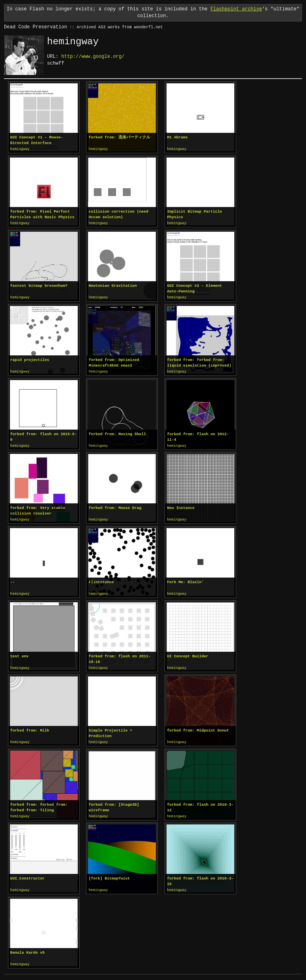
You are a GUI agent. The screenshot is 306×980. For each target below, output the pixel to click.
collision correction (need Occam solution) (118, 214)
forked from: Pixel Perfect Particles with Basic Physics (42, 214)
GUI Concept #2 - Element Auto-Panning (194, 288)
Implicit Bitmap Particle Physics (194, 214)
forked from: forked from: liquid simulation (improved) (199, 362)
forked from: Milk (30, 727)
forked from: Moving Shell (117, 433)
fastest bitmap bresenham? (39, 285)
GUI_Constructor (27, 875)
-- (13, 580)
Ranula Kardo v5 (27, 948)
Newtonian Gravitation (113, 285)
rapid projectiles (30, 359)
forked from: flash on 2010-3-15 (200, 877)
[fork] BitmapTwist (109, 875)
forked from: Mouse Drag (115, 506)
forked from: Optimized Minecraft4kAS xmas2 (114, 362)
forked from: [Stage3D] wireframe (114, 804)
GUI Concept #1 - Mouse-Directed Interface (37, 140)
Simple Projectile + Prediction (110, 730)
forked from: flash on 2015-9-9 (44, 435)
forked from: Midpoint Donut (198, 727)
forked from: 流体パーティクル (119, 137)
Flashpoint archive (236, 9)
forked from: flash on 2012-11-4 (198, 435)
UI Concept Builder (188, 654)
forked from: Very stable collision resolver (38, 509)
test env (20, 654)
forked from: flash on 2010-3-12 (200, 804)
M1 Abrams (177, 137)
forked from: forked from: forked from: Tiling (39, 804)
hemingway (20, 149)
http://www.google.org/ (93, 56)
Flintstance (101, 580)
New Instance (181, 506)
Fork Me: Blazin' (185, 580)
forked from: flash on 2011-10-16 (119, 656)
